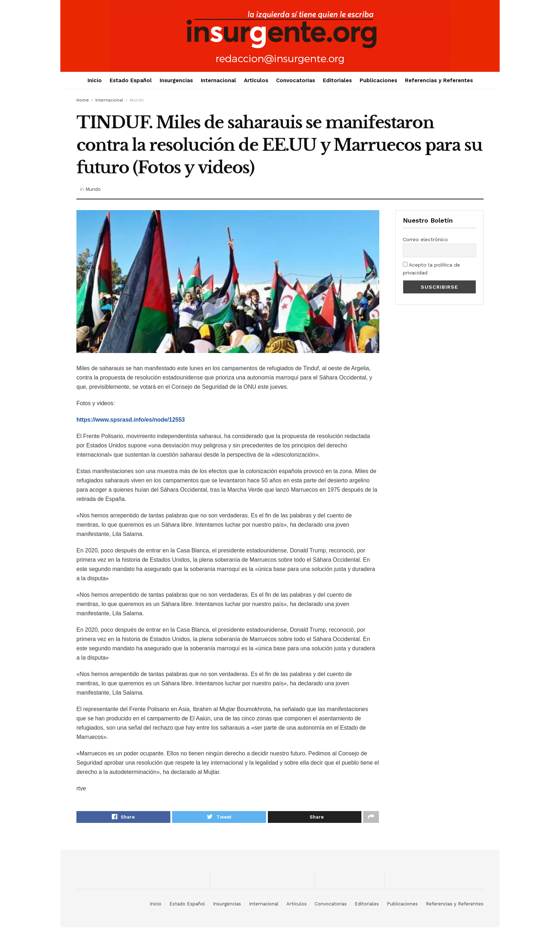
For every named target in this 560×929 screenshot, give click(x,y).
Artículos (256, 80)
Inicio (95, 80)
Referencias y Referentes (439, 80)
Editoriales (337, 80)
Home (83, 100)
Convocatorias (296, 80)
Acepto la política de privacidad (431, 269)
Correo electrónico (425, 239)
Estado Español (131, 80)
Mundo (137, 100)
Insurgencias (176, 80)
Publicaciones (378, 80)
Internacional (218, 80)
